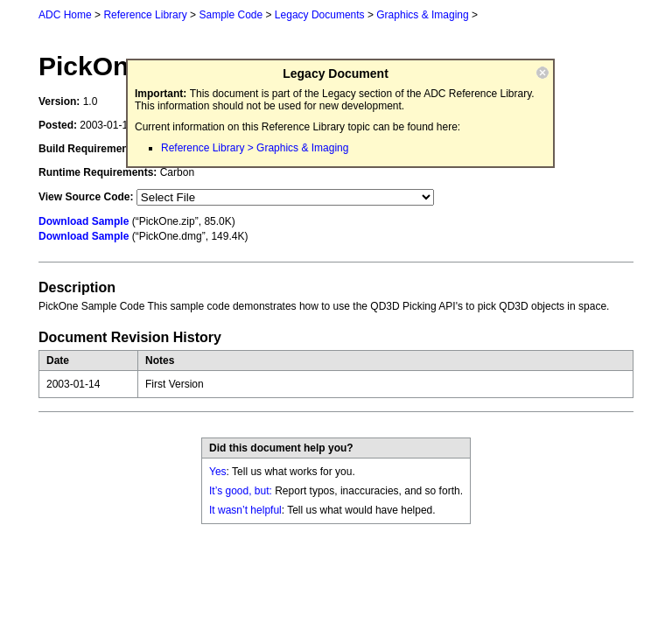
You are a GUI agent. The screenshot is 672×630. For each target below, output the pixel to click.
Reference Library (145, 15)
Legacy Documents (320, 15)
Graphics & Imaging (422, 15)
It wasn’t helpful (245, 510)
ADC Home (65, 15)
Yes (218, 472)
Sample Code (231, 15)
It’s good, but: (241, 491)
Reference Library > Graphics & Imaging (255, 148)
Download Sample (84, 221)
